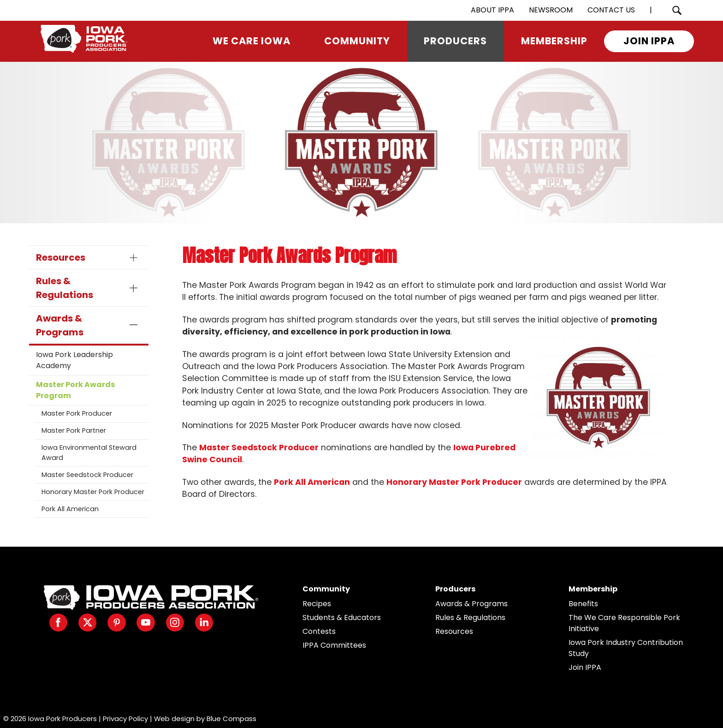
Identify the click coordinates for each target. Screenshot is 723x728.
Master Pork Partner (74, 430)
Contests (319, 631)
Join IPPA (585, 667)
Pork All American (70, 509)
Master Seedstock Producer (87, 475)
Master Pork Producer (77, 413)
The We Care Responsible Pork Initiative (624, 623)
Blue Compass (231, 719)
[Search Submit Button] (677, 10)
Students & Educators (342, 618)
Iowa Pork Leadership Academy (74, 360)
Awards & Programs (471, 604)
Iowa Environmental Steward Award (89, 453)
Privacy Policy (125, 719)
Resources (454, 631)
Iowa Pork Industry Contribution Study (626, 648)
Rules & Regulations (470, 618)
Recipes (317, 604)
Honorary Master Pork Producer (93, 492)
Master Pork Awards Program (75, 390)
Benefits (583, 604)
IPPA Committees (334, 645)
